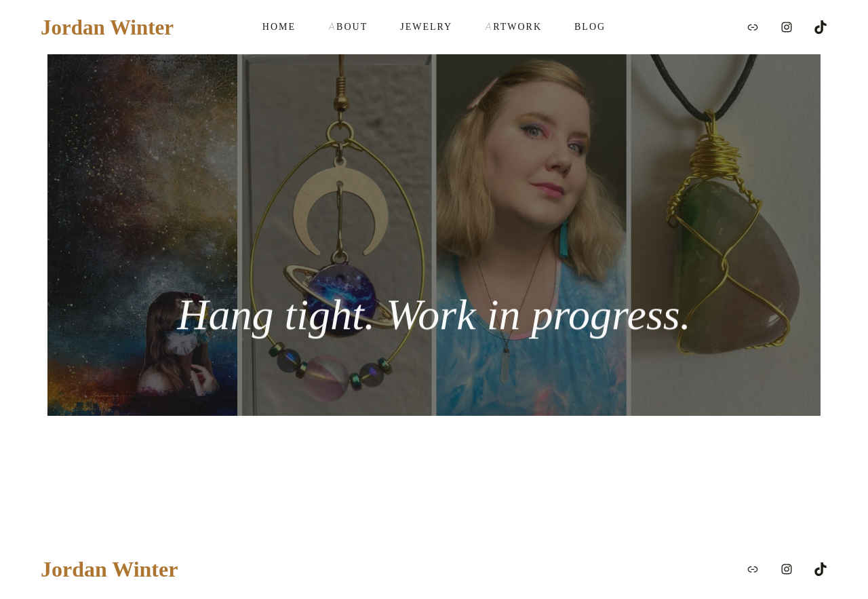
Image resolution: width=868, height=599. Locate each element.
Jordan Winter (107, 27)
